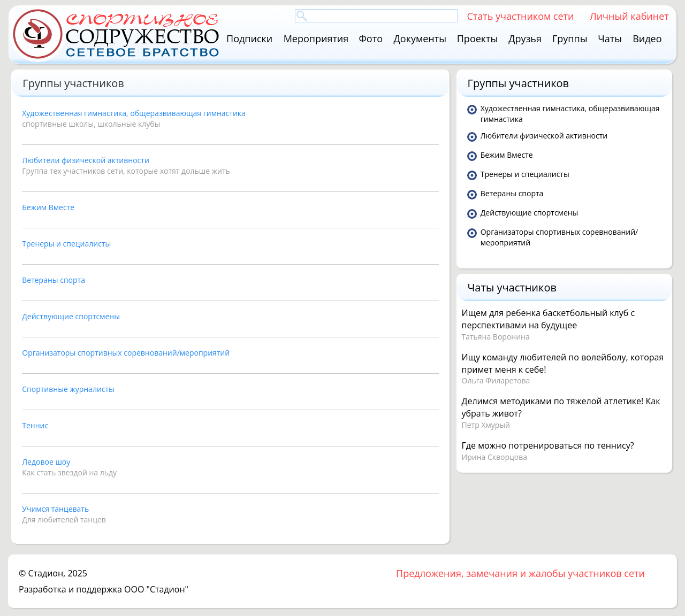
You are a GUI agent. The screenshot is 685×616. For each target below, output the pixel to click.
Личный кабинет (629, 16)
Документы (420, 38)
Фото (371, 38)
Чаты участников (512, 287)
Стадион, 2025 (58, 573)
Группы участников (519, 83)
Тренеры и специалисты (66, 244)
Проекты (478, 38)
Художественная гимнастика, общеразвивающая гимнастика (134, 113)
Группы (570, 38)
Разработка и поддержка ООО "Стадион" (104, 589)
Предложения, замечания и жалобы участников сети (520, 573)
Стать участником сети (520, 16)
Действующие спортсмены (71, 316)
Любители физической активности (86, 160)
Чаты (610, 38)
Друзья (525, 38)
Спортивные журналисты (68, 389)
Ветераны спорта (54, 280)
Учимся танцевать (55, 509)
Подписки (249, 38)
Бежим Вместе (48, 207)
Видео (647, 38)
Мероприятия (316, 38)
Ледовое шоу (46, 462)
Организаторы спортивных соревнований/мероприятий (126, 353)
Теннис (35, 425)
